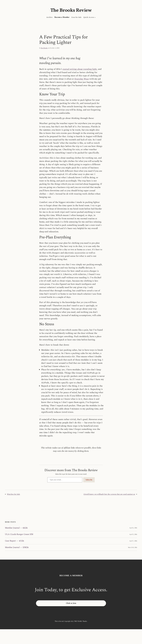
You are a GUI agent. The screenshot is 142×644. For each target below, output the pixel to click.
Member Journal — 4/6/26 (16, 528)
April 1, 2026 (133, 541)
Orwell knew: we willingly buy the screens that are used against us (109, 494)
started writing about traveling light (80, 69)
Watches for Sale (14, 494)
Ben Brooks (44, 48)
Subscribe (89, 480)
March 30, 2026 (133, 547)
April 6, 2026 (133, 528)
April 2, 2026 (133, 534)
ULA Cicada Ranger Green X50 (19, 534)
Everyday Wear (82, 79)
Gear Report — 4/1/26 (14, 541)
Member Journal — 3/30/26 (17, 547)
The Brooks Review (71, 10)
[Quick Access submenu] (95, 17)
